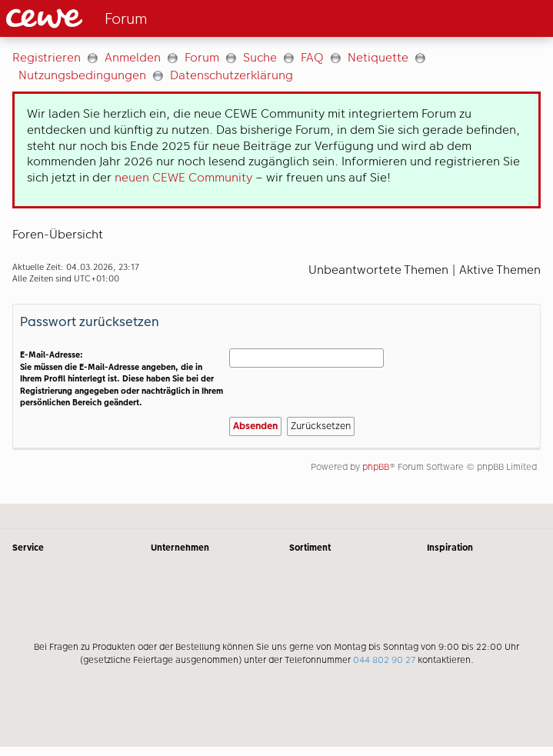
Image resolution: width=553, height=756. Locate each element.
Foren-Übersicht (58, 234)
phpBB (376, 467)
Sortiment (310, 548)
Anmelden (133, 57)
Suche (260, 57)
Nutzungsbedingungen (82, 75)
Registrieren (47, 57)
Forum (202, 57)
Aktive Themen (500, 270)
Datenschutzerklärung (232, 75)
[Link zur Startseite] (132, 18)
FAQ (312, 57)
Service (28, 548)
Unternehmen (180, 548)
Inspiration (450, 548)
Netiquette (378, 57)
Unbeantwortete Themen (378, 270)
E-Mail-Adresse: (52, 355)
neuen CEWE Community (183, 177)
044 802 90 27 (384, 660)
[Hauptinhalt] (276, 270)
